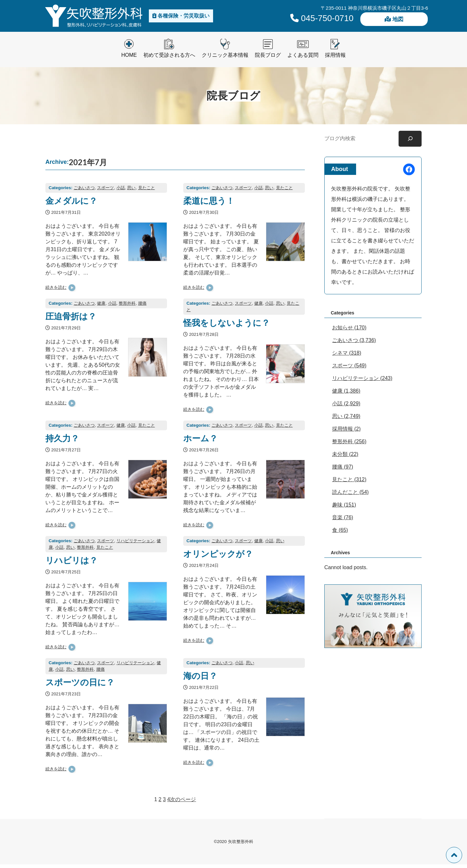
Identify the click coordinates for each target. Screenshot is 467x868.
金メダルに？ (71, 204)
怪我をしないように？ (227, 326)
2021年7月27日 (66, 454)
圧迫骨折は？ (71, 320)
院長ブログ (268, 59)
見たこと (147, 191)
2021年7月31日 (66, 216)
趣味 (337, 508)
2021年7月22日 (204, 691)
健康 (101, 307)
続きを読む (56, 291)
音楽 (337, 521)
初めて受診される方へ (169, 59)
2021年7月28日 (204, 338)
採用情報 (335, 59)
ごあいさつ (84, 191)
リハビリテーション (135, 544)
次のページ (183, 803)
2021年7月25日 (66, 576)
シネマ (340, 356)
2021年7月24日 (204, 569)
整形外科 (127, 307)
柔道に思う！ (209, 204)
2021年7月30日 (204, 216)
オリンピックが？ (218, 557)
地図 (394, 22)
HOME (129, 59)
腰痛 (142, 307)
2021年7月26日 (204, 454)
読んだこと (345, 496)
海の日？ (200, 679)
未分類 (340, 458)
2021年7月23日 (66, 698)
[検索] (410, 142)
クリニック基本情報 (225, 59)
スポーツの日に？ (80, 686)
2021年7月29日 (66, 332)
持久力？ (62, 442)
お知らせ (342, 331)
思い (131, 191)
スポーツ (105, 191)
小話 (121, 191)
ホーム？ (200, 442)
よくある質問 (303, 59)
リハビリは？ (72, 564)
